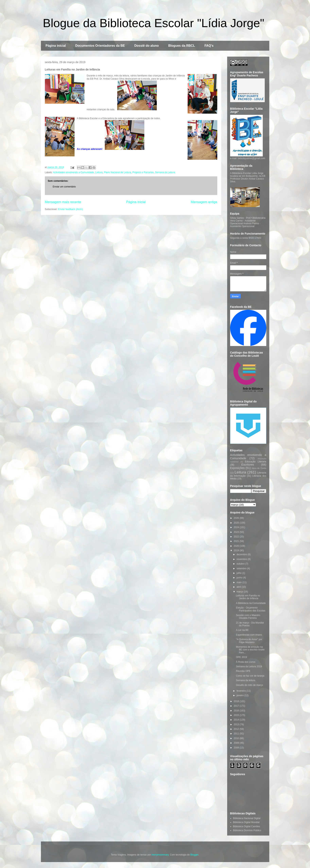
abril (239, 587)
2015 (237, 715)
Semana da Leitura (165, 172)
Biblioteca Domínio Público (247, 830)
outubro (241, 564)
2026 (237, 518)
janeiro (240, 695)
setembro (242, 569)
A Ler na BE (242, 630)
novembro (242, 559)
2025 (237, 523)
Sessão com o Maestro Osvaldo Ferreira (248, 617)
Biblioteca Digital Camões (247, 826)
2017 (237, 706)
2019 (237, 550)
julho (239, 573)
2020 (237, 546)
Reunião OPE (243, 671)
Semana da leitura (245, 680)
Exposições (237, 468)
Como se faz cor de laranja (250, 676)
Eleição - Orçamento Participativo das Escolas (250, 609)
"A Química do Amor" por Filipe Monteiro (249, 641)
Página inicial (56, 46)
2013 (237, 724)
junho (240, 578)
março (240, 592)
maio (239, 582)
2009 (237, 743)
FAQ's (209, 46)
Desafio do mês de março (249, 685)
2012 (237, 729)
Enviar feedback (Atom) (70, 209)
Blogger (194, 855)
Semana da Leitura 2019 (249, 666)
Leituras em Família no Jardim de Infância (248, 597)
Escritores (248, 465)
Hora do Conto (259, 468)
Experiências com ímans (249, 635)
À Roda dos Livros (246, 662)
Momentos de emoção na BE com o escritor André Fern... (250, 650)
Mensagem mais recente (63, 202)
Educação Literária (256, 462)
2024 (237, 527)
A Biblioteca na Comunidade (251, 603)
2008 (237, 748)
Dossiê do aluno (146, 46)
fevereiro (241, 691)
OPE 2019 (241, 657)
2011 (237, 734)
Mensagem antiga (204, 202)
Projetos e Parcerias (143, 172)
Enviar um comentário (64, 187)
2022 (237, 537)
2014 (237, 720)
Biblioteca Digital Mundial (246, 822)
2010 (237, 738)
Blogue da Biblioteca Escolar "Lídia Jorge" (154, 23)
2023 (237, 532)
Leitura (99, 172)
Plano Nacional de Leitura (117, 172)
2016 (237, 711)
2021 (237, 541)
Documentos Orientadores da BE (100, 46)
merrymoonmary (160, 855)
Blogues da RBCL (182, 46)
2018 (237, 701)
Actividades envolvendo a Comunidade (73, 172)
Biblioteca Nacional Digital (247, 818)
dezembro (242, 554)
